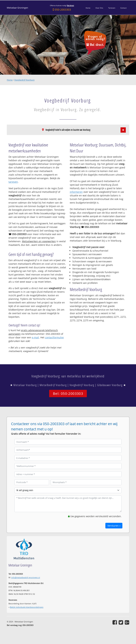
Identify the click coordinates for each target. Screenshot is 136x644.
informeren (76, 192)
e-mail (35, 337)
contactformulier (54, 337)
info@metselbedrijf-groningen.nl (26, 577)
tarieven (13, 182)
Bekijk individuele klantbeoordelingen (27, 607)
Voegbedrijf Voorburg (24, 80)
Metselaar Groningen (17, 8)
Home (10, 80)
